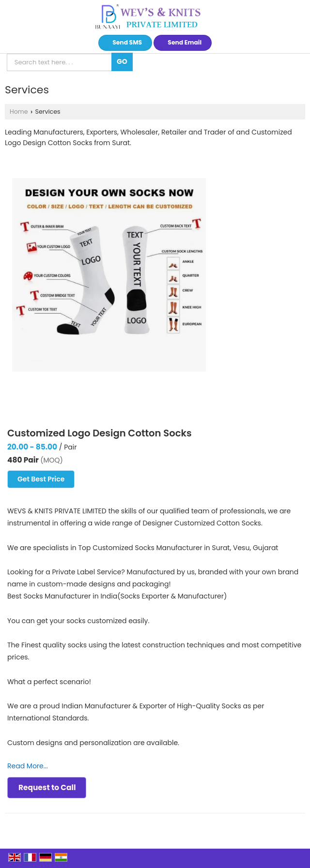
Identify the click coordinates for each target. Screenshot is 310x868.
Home (19, 112)
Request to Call (47, 787)
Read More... (28, 766)
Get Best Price (41, 479)
